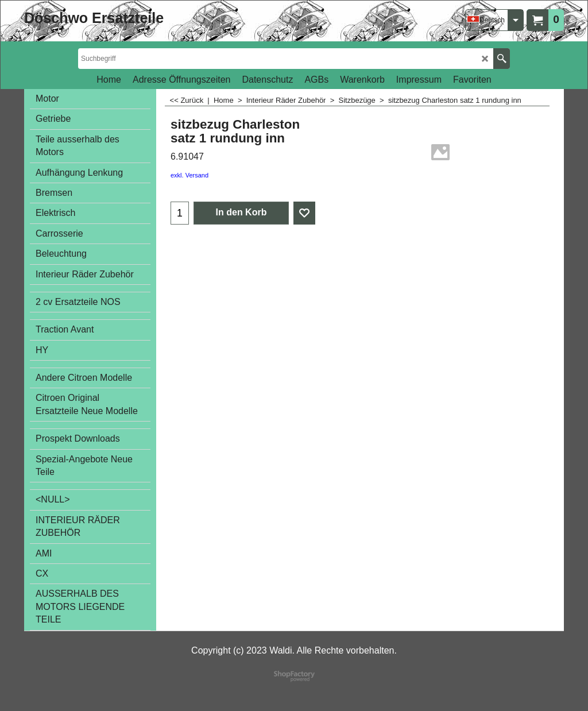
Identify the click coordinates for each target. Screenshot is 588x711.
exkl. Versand (189, 175)
